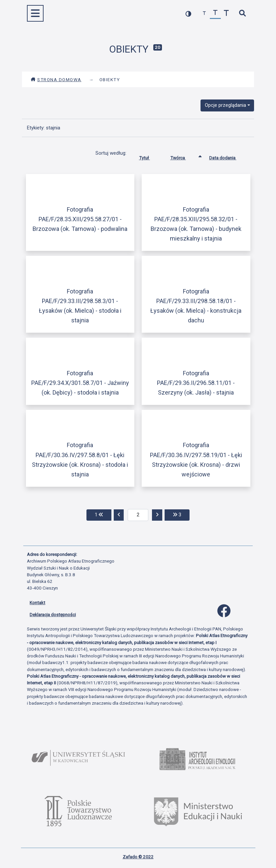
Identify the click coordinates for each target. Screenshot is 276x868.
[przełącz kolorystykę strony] (188, 13)
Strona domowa (56, 80)
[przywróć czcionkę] (215, 13)
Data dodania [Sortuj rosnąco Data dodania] (228, 156)
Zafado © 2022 (138, 857)
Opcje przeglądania (225, 105)
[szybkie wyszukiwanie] (242, 13)
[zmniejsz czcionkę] (204, 13)
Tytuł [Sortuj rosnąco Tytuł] (149, 156)
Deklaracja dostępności (53, 614)
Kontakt (37, 603)
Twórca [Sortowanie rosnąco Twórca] (183, 156)
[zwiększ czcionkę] (226, 13)
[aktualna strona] (138, 515)
